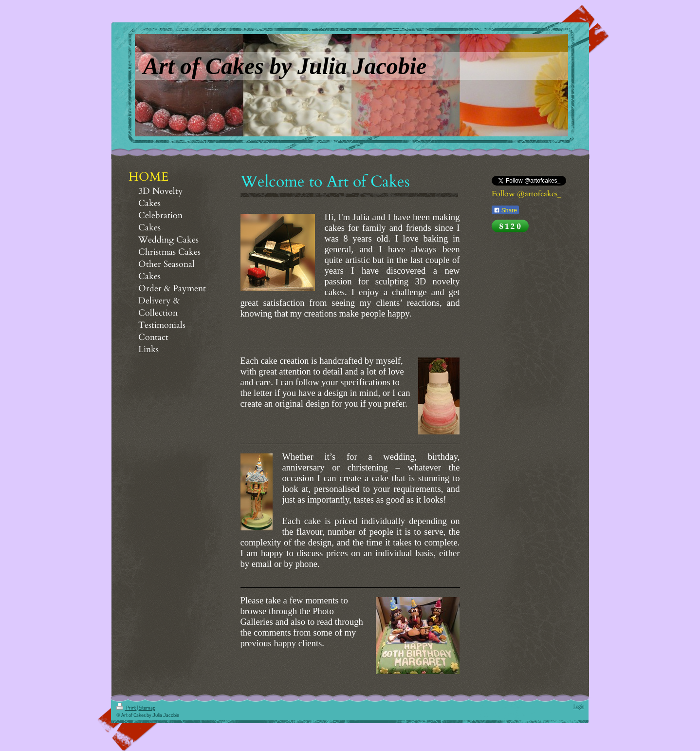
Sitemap (147, 708)
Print (127, 708)
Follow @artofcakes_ (526, 194)
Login (579, 706)
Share (505, 210)
